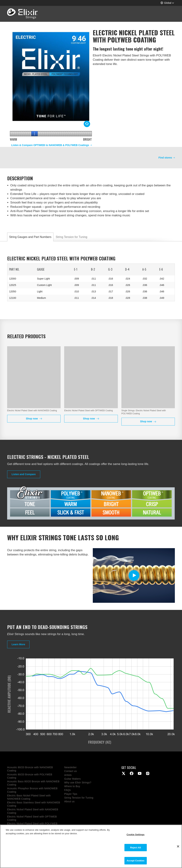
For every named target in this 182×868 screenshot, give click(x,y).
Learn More (18, 644)
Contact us (70, 771)
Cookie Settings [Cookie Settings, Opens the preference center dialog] (136, 835)
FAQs (67, 790)
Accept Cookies (135, 861)
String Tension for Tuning (72, 237)
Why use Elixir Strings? (78, 783)
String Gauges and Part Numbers (30, 237)
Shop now (32, 419)
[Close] (178, 846)
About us (69, 801)
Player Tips (71, 794)
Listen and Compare (24, 474)
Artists (68, 775)
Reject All (136, 848)
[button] (167, 3)
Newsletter (70, 767)
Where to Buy (72, 786)
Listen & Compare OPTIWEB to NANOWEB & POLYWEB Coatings (50, 145)
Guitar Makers (72, 779)
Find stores (165, 158)
